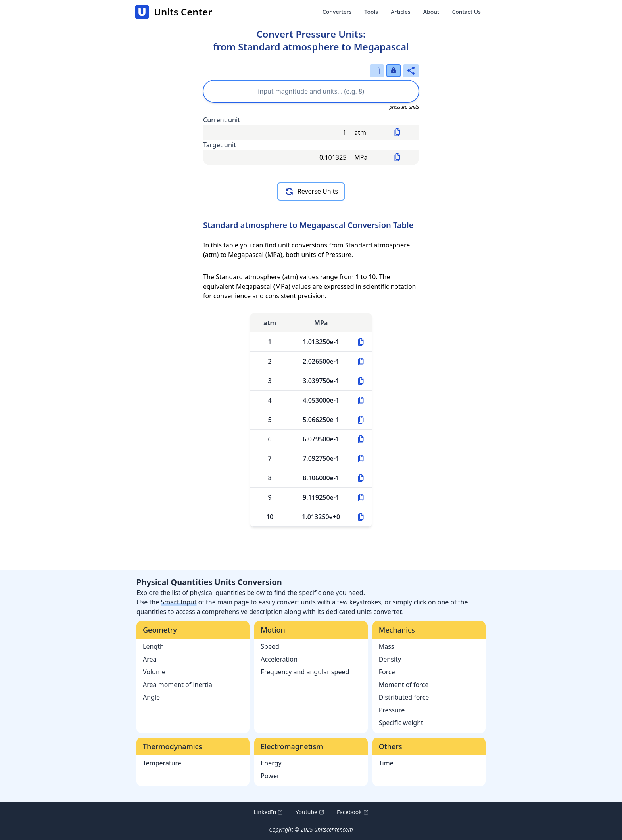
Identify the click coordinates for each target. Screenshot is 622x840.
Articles (401, 12)
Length (153, 646)
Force (387, 672)
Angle (151, 697)
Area (150, 659)
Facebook (353, 812)
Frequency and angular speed (305, 672)
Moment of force (404, 685)
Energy (271, 763)
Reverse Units (311, 192)
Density (390, 659)
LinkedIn (268, 812)
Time (386, 763)
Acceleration (279, 659)
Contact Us (466, 12)
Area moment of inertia (178, 685)
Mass (387, 646)
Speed (270, 646)
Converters (337, 12)
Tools (371, 12)
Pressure (392, 710)
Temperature (162, 763)
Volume (154, 672)
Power (270, 776)
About (431, 12)
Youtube (310, 812)
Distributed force (404, 697)
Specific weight (401, 723)
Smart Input (179, 602)
